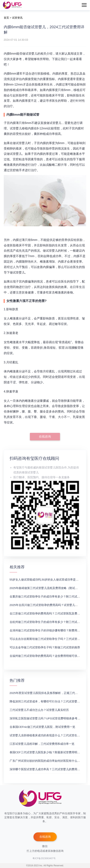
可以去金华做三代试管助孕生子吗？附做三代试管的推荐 (45, 647)
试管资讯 (17, 18)
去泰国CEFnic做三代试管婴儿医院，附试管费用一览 (42, 727)
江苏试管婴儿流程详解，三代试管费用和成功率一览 (42, 744)
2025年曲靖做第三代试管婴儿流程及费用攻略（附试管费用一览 (49, 588)
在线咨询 (45, 437)
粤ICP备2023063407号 (44, 858)
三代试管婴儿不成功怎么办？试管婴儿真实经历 (39, 710)
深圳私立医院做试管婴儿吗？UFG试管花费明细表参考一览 (46, 718)
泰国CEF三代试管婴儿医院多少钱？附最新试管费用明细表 (46, 752)
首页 (6, 18)
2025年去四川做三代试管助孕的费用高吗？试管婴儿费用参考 (48, 605)
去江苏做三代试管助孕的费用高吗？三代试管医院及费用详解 (48, 613)
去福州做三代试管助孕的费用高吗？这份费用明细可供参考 (46, 656)
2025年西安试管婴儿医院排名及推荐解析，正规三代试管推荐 (48, 693)
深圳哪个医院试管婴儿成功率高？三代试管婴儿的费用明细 (46, 769)
